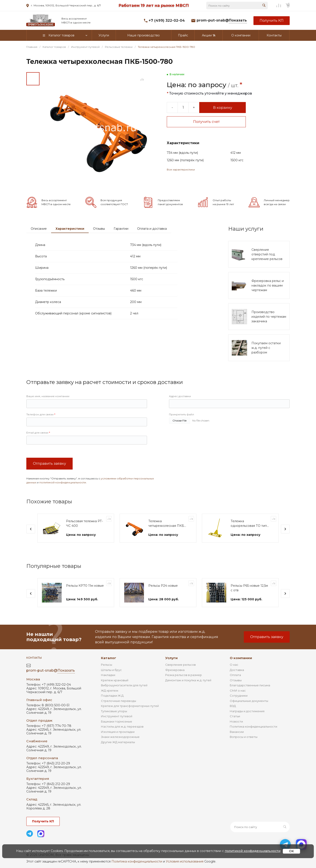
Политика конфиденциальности (253, 726)
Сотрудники (239, 696)
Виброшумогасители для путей (124, 685)
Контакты (34, 658)
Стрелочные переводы (118, 701)
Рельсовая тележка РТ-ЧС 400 (84, 523)
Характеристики (70, 229)
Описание (39, 229)
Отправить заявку (49, 464)
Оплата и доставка (152, 229)
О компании (241, 658)
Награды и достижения (247, 711)
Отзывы (99, 229)
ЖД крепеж (110, 690)
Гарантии (121, 229)
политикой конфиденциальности (63, 482)
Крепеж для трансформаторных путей (130, 706)
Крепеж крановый (115, 680)
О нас (234, 665)
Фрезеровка (175, 670)
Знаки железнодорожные (120, 737)
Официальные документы (249, 701)
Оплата (235, 675)
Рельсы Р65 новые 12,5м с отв (249, 588)
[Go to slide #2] (33, 94)
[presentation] (31, 529)
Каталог (109, 658)
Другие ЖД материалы (118, 742)
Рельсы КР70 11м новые (85, 586)
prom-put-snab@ (222, 21)
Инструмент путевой (117, 716)
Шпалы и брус (111, 670)
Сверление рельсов (180, 665)
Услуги (171, 658)
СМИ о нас (238, 690)
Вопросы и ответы (244, 737)
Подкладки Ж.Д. (113, 696)
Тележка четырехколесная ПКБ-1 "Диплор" (167, 524)
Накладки (108, 675)
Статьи (235, 716)
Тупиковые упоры (114, 711)
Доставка (237, 670)
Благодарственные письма (250, 685)
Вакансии (237, 732)
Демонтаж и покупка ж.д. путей (188, 680)
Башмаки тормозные (117, 721)
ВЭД (233, 706)
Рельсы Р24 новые (163, 586)
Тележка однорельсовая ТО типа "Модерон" (250, 524)
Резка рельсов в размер (184, 675)
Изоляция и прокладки (118, 732)
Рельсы (107, 665)
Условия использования (185, 861)
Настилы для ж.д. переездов (122, 726)
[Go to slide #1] (33, 79)
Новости (236, 721)
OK (291, 851)
